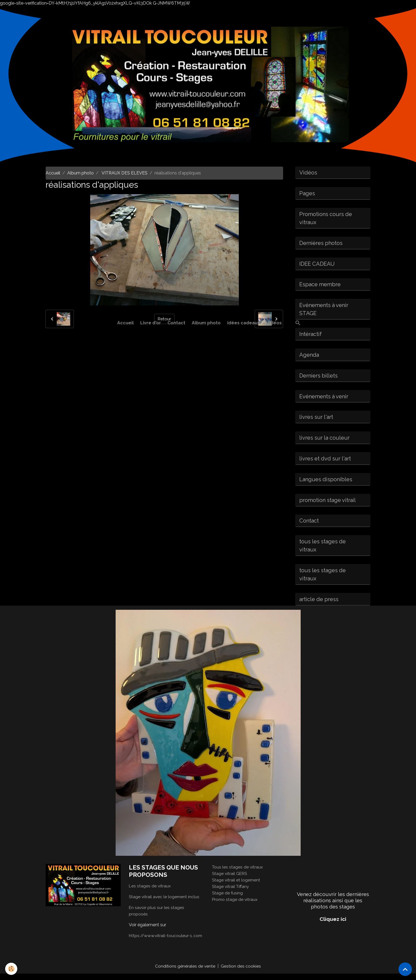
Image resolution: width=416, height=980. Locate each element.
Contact (176, 323)
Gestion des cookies (241, 972)
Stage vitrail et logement (237, 886)
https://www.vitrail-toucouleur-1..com (166, 942)
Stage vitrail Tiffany (231, 893)
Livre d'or (151, 323)
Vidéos (274, 323)
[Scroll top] (405, 969)
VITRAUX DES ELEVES (124, 173)
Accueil (125, 323)
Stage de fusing (228, 899)
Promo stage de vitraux (235, 906)
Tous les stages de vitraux (238, 873)
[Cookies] (11, 969)
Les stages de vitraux (150, 892)
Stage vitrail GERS (230, 880)
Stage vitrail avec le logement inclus (165, 903)
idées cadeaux (244, 323)
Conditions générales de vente (185, 972)
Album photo (206, 323)
